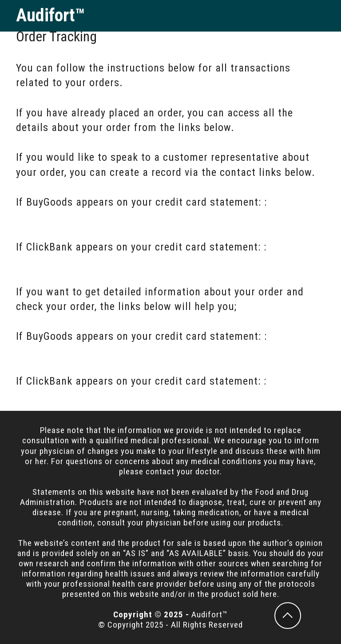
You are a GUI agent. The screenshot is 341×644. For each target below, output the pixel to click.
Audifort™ (50, 16)
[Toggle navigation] (318, 16)
